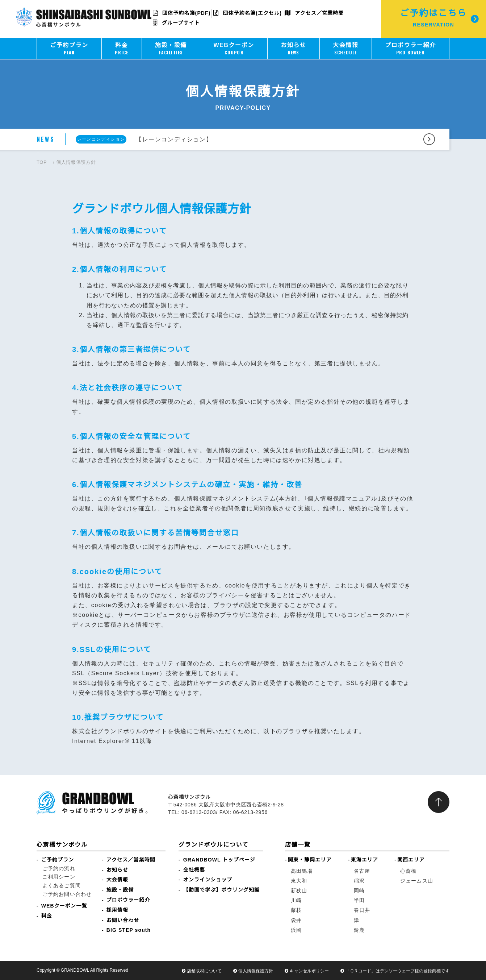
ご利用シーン (59, 877)
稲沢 (359, 881)
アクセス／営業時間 (314, 13)
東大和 (299, 881)
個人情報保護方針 (256, 971)
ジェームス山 (417, 881)
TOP (42, 162)
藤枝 (296, 910)
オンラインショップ (208, 880)
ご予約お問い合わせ (67, 894)
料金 (47, 916)
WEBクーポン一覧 (64, 906)
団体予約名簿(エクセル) (248, 13)
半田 (359, 900)
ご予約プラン (58, 860)
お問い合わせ (123, 920)
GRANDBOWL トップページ (219, 860)
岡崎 (359, 890)
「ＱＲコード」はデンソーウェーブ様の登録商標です (397, 971)
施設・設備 (120, 890)
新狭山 (299, 890)
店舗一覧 (298, 845)
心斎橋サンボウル (62, 845)
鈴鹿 (359, 930)
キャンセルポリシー (309, 971)
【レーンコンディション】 (174, 139)
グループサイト (176, 23)
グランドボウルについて (213, 845)
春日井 (362, 910)
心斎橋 (408, 871)
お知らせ (117, 870)
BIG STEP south (129, 930)
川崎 (296, 900)
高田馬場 (302, 871)
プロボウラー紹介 (128, 900)
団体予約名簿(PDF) (182, 13)
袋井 (296, 920)
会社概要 (194, 870)
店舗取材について (204, 971)
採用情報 (117, 910)
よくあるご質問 (62, 885)
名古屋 (362, 871)
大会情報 (117, 880)
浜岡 (296, 930)
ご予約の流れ (59, 868)
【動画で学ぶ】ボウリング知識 (221, 890)
